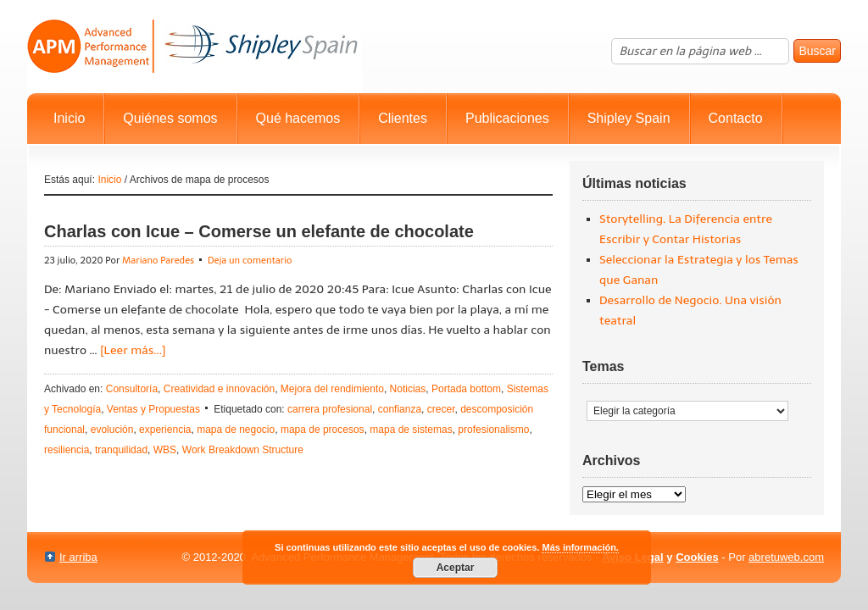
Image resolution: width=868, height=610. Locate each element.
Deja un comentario (250, 261)
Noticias (408, 389)
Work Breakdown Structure (243, 450)
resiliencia (67, 450)
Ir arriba (78, 557)
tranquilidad (121, 450)
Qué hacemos (298, 118)
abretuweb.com (786, 557)
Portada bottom (466, 389)
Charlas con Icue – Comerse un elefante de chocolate (259, 231)
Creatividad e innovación (219, 389)
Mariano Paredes (158, 261)
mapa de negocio (236, 430)
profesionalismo (493, 430)
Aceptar (456, 568)
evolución (112, 430)
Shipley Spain (629, 118)
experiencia (165, 430)
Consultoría (132, 389)
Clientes (403, 118)
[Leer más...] (133, 350)
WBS (165, 450)
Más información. (580, 547)
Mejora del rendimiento (332, 389)
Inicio (69, 118)
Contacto (736, 118)
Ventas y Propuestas (153, 409)
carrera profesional (330, 409)
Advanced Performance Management (195, 47)
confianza (400, 409)
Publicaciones (507, 118)
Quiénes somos (170, 118)
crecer (441, 409)
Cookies (697, 557)
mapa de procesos (323, 430)
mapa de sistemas (411, 430)
